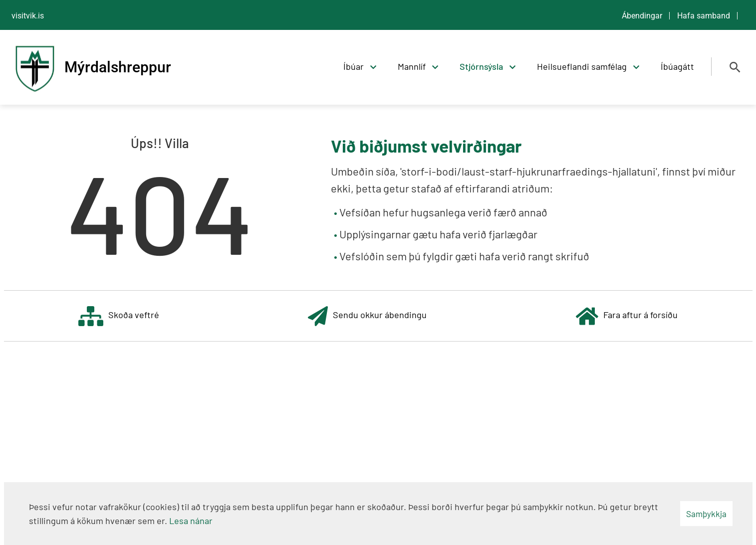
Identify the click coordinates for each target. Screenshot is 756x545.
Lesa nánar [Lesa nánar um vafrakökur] (191, 521)
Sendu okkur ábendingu (367, 316)
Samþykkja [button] (706, 514)
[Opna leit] (735, 67)
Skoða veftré (119, 316)
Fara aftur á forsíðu (627, 316)
